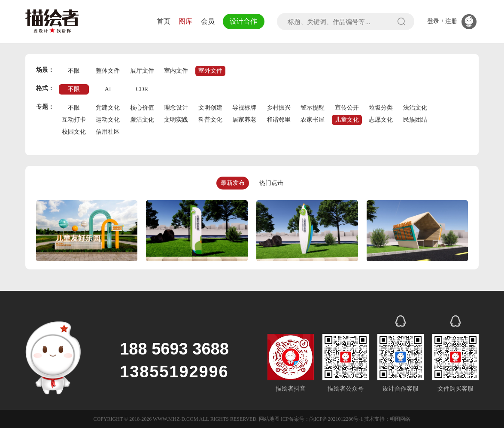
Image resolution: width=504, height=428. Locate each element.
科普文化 (210, 120)
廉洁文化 (142, 120)
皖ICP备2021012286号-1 (336, 419)
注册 (451, 21)
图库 (185, 21)
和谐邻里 (279, 120)
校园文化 (74, 132)
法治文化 (415, 108)
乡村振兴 (279, 108)
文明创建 (210, 108)
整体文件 (108, 71)
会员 (208, 21)
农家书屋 (313, 120)
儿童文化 (347, 120)
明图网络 (400, 419)
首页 (164, 21)
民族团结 (415, 120)
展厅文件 (142, 71)
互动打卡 (74, 120)
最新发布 (233, 183)
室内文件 (176, 71)
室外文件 (210, 71)
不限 (74, 71)
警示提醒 (313, 108)
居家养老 (244, 120)
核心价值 (142, 108)
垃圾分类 (381, 108)
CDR (142, 89)
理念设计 (176, 108)
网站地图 (269, 419)
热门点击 (271, 183)
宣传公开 (347, 108)
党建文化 (108, 108)
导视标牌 (244, 108)
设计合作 (243, 21)
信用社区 (108, 132)
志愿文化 (381, 120)
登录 (433, 21)
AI (108, 89)
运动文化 (108, 120)
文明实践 (176, 120)
